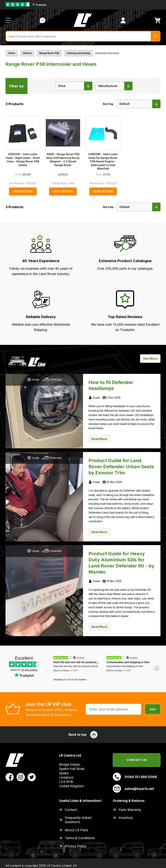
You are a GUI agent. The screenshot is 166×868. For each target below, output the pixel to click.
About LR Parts (76, 830)
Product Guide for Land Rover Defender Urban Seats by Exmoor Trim (121, 467)
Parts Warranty (130, 810)
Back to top (83, 735)
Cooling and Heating (78, 53)
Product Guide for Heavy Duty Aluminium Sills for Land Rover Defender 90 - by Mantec (121, 563)
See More (150, 359)
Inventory (126, 818)
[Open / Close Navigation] (8, 20)
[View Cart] (157, 20)
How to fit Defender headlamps (111, 385)
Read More (99, 439)
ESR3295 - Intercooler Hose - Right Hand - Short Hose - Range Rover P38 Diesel (23, 160)
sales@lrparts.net (133, 789)
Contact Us (137, 760)
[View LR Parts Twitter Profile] (32, 777)
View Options (23, 191)
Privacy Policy (76, 846)
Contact (71, 810)
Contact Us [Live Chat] (43, 20)
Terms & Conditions (80, 838)
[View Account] (123, 20)
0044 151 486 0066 (135, 777)
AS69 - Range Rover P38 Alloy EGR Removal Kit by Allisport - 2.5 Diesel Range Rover (63, 160)
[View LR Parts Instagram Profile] (21, 777)
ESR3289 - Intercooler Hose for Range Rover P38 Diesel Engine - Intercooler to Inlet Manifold (103, 161)
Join (153, 709)
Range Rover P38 (49, 53)
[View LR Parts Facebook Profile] (10, 777)
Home (12, 53)
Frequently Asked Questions (78, 820)
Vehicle (27, 53)
